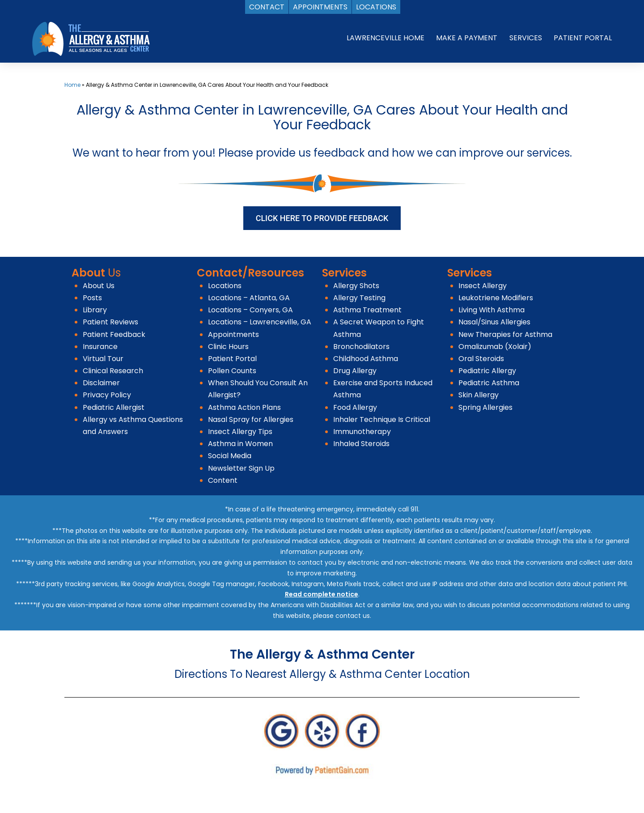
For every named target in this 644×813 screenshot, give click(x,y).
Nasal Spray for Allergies (251, 419)
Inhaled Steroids (361, 444)
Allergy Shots (356, 286)
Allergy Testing (359, 298)
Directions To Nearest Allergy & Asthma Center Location (322, 674)
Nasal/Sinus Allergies (494, 322)
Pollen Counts (232, 371)
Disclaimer (101, 383)
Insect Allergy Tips (240, 432)
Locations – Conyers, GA (250, 310)
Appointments (233, 334)
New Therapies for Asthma (505, 334)
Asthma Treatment (367, 310)
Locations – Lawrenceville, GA (260, 322)
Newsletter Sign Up (241, 468)
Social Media (230, 456)
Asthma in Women (240, 444)
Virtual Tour (103, 359)
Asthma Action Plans (244, 407)
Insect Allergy (483, 286)
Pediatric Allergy (487, 371)
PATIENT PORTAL (583, 38)
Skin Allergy (479, 395)
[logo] (91, 38)
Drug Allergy (355, 371)
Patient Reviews (110, 322)
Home (72, 85)
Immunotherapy (362, 432)
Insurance (100, 347)
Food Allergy (355, 407)
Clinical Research (113, 371)
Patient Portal (232, 359)
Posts (92, 298)
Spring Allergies (485, 407)
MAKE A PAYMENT (467, 38)
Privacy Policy (107, 395)
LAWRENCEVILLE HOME (386, 38)
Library (95, 310)
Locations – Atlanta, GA (249, 298)
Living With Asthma (491, 310)
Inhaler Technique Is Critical (382, 419)
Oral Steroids (481, 359)
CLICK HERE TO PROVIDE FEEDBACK (322, 218)
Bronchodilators (361, 347)
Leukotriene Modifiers (496, 298)
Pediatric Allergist (114, 407)
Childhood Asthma (366, 359)
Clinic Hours (228, 347)
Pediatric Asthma (489, 383)
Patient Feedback (114, 334)
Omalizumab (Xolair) (495, 347)
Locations (225, 286)
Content (223, 480)
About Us (99, 286)
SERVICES (526, 38)
